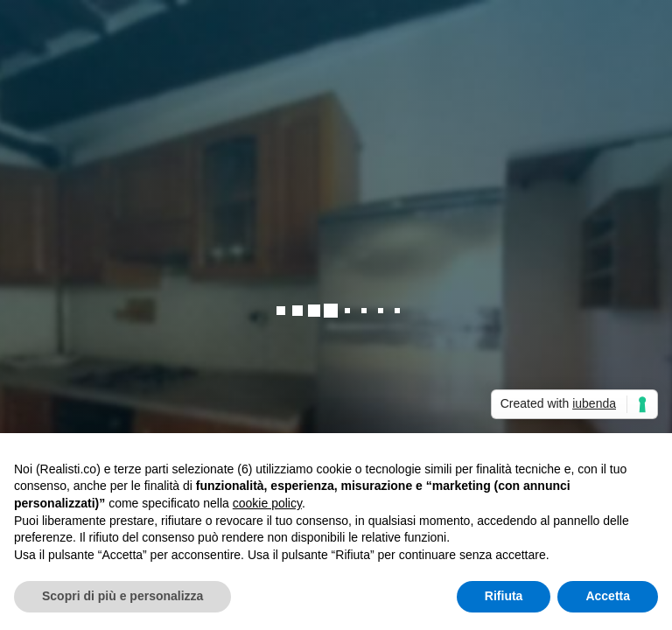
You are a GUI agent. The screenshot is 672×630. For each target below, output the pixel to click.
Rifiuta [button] (504, 596)
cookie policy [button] (267, 503)
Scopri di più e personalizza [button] (122, 596)
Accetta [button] (608, 596)
